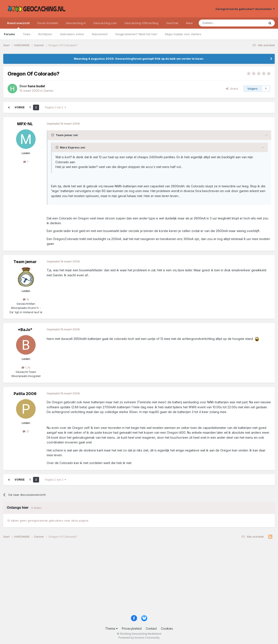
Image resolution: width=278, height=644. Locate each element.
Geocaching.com (105, 23)
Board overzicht (18, 25)
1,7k (26, 367)
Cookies (167, 628)
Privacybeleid (132, 628)
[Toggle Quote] (53, 135)
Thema (111, 628)
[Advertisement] (134, 579)
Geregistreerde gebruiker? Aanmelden (245, 9)
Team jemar (25, 262)
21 (26, 431)
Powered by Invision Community (139, 638)
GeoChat (172, 23)
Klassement (100, 34)
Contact (151, 628)
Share (232, 89)
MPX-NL (25, 124)
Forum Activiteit (48, 23)
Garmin (49, 91)
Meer (190, 23)
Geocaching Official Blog (141, 23)
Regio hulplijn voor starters (183, 34)
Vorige (20, 107)
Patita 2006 (25, 394)
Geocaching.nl (76, 23)
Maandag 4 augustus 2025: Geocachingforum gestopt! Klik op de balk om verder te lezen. (139, 59)
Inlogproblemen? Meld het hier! (136, 34)
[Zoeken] (219, 23)
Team (27, 34)
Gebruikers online (72, 34)
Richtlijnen (45, 34)
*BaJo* (25, 330)
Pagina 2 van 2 (55, 107)
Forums (9, 34)
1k (26, 299)
